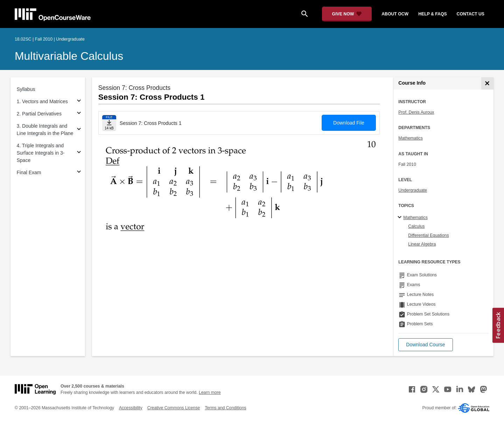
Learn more (210, 392)
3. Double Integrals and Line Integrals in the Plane (45, 130)
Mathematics (410, 138)
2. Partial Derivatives (39, 114)
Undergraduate (413, 190)
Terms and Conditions (225, 408)
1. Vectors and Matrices (42, 101)
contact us (471, 14)
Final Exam (29, 172)
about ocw (395, 14)
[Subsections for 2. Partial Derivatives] (79, 114)
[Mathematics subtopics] (401, 218)
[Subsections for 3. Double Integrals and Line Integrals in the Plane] (79, 130)
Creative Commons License (174, 408)
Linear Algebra (422, 244)
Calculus (416, 226)
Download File (349, 123)
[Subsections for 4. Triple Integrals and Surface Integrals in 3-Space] (79, 153)
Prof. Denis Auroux (416, 112)
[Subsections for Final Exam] (79, 173)
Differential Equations (428, 235)
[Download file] (109, 123)
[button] (425, 345)
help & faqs (432, 14)
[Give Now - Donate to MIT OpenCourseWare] (347, 14)
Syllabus (26, 89)
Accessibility (131, 408)
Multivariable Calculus (69, 56)
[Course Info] (487, 83)
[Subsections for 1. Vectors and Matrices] (79, 102)
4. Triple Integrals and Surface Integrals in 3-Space (41, 153)
